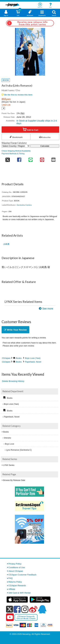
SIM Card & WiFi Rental (20, 593)
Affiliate (12, 589)
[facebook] (17, 609)
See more (48, 309)
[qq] (42, 609)
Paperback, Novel (33, 362)
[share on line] (31, 159)
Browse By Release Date (14, 480)
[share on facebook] (19, 159)
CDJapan (6, 358)
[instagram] (25, 609)
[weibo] (33, 609)
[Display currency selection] (3, 108)
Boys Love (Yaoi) (33, 358)
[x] (10, 609)
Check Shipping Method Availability (16, 151)
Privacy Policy (15, 564)
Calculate (45, 146)
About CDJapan (16, 571)
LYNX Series (9, 465)
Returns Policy (15, 582)
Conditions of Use (17, 567)
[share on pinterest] (42, 159)
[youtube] (10, 617)
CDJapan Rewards (17, 585)
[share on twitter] (8, 159)
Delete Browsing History (13, 381)
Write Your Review (15, 330)
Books (19, 358)
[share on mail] (54, 159)
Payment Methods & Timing (13, 153)
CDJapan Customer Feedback (22, 575)
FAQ (11, 578)
